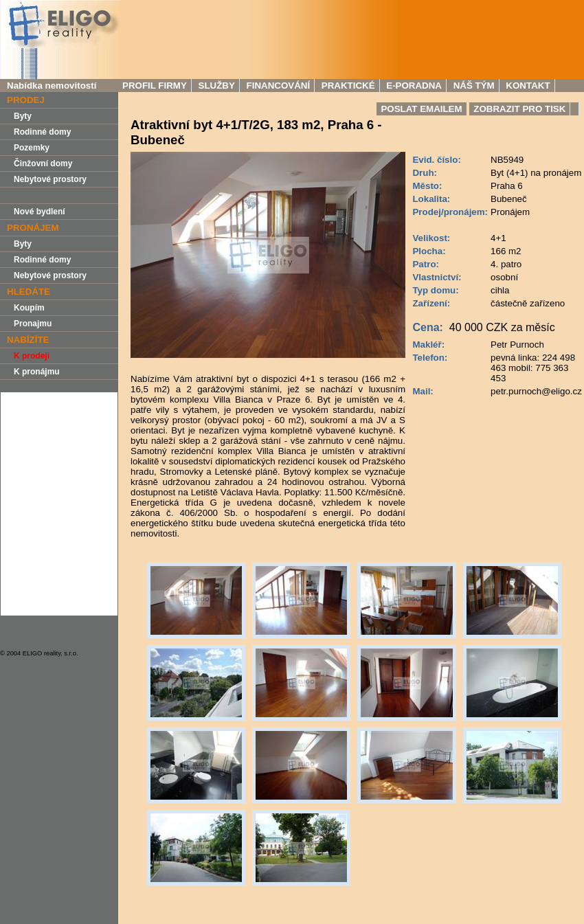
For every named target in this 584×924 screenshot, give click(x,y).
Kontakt (528, 86)
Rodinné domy (42, 132)
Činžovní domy (43, 164)
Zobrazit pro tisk (519, 109)
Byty (23, 116)
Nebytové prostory (50, 179)
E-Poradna (414, 86)
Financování (279, 86)
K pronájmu (37, 372)
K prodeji (32, 356)
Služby (217, 86)
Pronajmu (33, 324)
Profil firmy (155, 86)
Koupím (29, 308)
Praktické (348, 86)
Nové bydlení (40, 212)
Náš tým (474, 86)
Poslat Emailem (421, 109)
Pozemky (32, 148)
